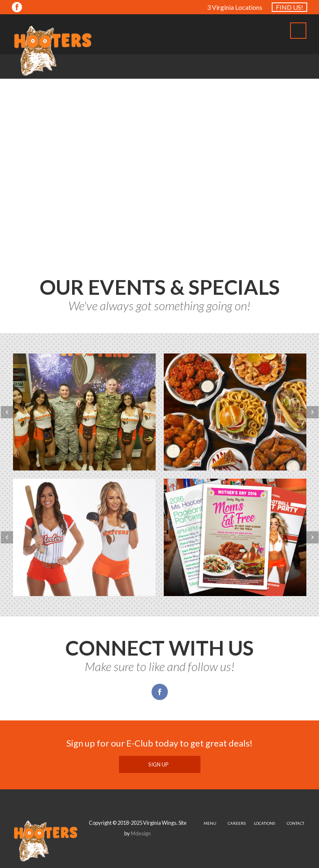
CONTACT (296, 823)
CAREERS (237, 823)
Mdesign (141, 833)
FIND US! (289, 7)
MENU (210, 823)
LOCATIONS (264, 823)
